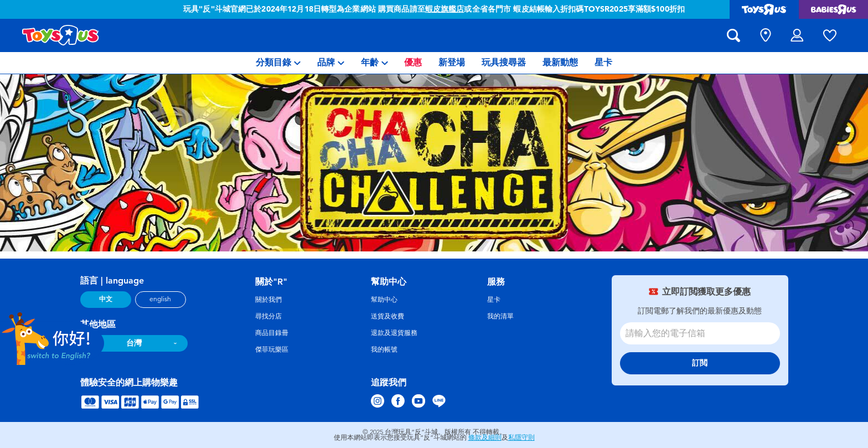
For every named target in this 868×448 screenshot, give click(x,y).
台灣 (134, 343)
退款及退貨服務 (394, 333)
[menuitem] (278, 63)
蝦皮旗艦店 (445, 9)
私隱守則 (521, 437)
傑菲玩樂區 (272, 349)
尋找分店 (268, 316)
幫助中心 (384, 300)
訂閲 (700, 363)
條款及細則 (485, 437)
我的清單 (500, 316)
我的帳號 (384, 349)
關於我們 (268, 300)
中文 (106, 299)
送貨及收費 (387, 316)
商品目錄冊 (272, 333)
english (160, 299)
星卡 (494, 300)
